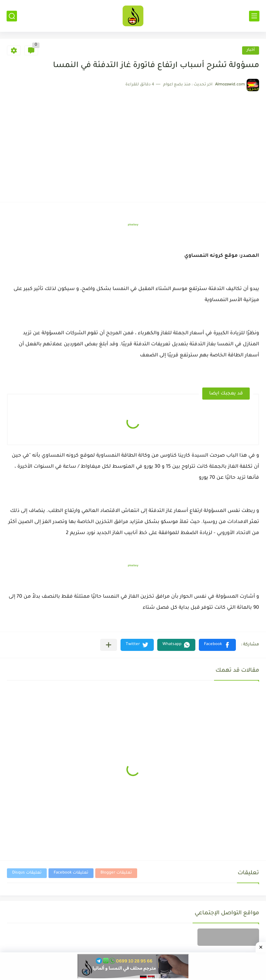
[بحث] (12, 16)
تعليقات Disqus (27, 873)
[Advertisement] (133, 143)
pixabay (133, 225)
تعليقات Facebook (71, 873)
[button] (217, 645)
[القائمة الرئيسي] (254, 16)
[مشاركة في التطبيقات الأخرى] (109, 645)
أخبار (251, 50)
